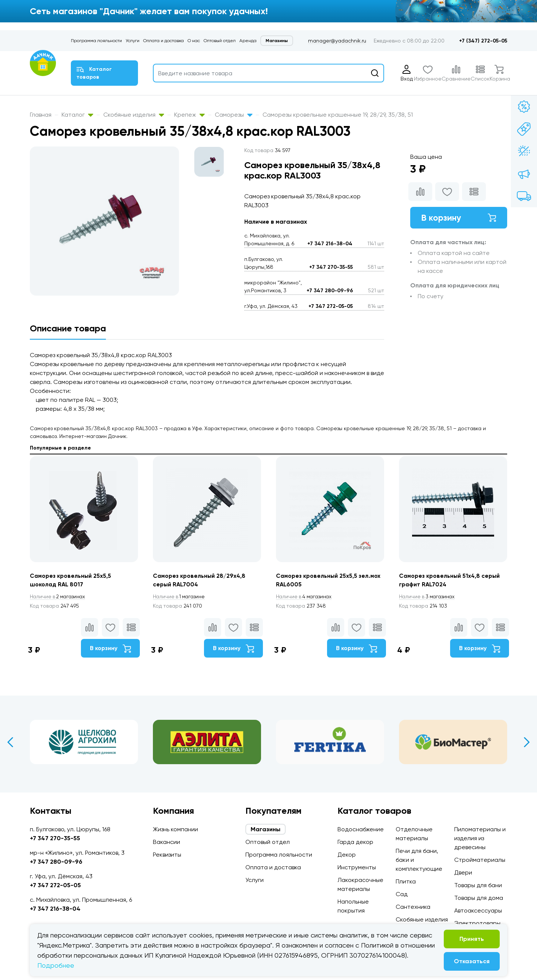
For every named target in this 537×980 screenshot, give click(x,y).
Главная (41, 115)
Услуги (133, 41)
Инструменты (357, 867)
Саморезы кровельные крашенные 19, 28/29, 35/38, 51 (338, 115)
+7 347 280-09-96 (330, 291)
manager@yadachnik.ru (337, 41)
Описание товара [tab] (68, 328)
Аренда (248, 41)
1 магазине (180, 597)
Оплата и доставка (164, 41)
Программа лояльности (96, 41)
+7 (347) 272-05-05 (483, 41)
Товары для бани (478, 885)
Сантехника (413, 907)
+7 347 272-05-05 (331, 306)
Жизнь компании (175, 829)
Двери (463, 872)
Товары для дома (479, 898)
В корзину (459, 218)
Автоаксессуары (478, 910)
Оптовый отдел (220, 41)
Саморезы (234, 115)
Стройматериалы (480, 860)
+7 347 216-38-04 (330, 244)
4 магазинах (305, 597)
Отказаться (472, 961)
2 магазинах (59, 597)
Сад (402, 894)
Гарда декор (355, 842)
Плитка (406, 881)
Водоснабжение (361, 829)
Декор (347, 855)
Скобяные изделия (134, 115)
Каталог (77, 115)
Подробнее (56, 965)
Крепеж (189, 115)
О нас (194, 41)
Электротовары (477, 923)
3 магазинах (428, 597)
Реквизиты (167, 855)
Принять (472, 939)
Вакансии (167, 842)
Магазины (277, 41)
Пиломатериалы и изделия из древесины (480, 838)
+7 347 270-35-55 (331, 267)
